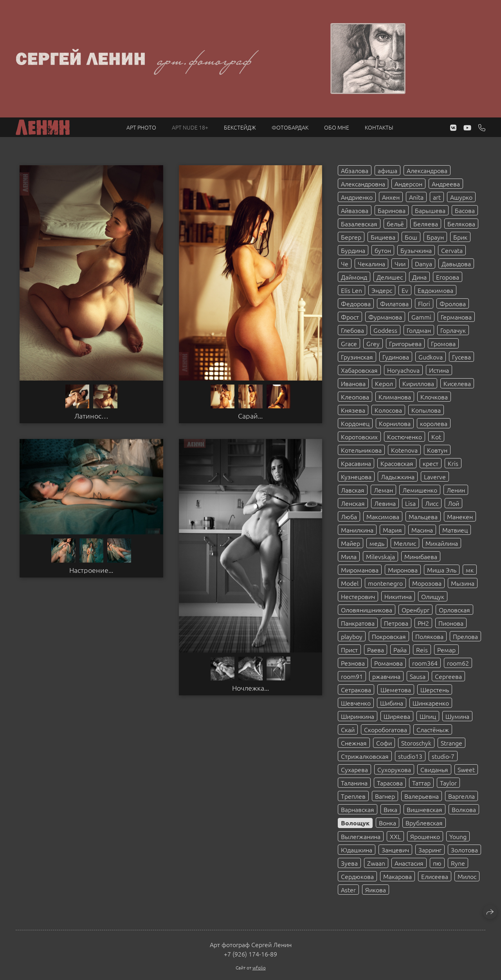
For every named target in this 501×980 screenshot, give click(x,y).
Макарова (397, 876)
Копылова (426, 410)
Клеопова (355, 397)
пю (437, 863)
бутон (383, 250)
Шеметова (396, 689)
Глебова (352, 330)
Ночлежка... (250, 688)
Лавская (353, 490)
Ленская (353, 503)
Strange (451, 743)
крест (431, 463)
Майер (351, 543)
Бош (411, 237)
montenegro (385, 583)
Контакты (379, 127)
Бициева (383, 237)
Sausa (418, 676)
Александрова (427, 170)
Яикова (376, 890)
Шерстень (435, 689)
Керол (384, 383)
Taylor (448, 783)
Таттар (421, 783)
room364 (425, 663)
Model (350, 583)
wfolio (259, 967)
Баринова (392, 210)
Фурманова (385, 317)
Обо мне (337, 127)
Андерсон (408, 184)
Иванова (353, 383)
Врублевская (424, 823)
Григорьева (405, 343)
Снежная (354, 743)
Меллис (405, 543)
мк (470, 570)
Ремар (446, 650)
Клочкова (434, 397)
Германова (456, 317)
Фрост (350, 317)
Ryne (458, 863)
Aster (348, 890)
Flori (424, 303)
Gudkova (431, 357)
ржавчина (386, 676)
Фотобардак (290, 127)
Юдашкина (357, 850)
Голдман (419, 330)
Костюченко (405, 437)
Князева (353, 410)
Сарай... (250, 416)
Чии (400, 263)
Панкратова (358, 623)
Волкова (464, 809)
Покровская (389, 636)
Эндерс (382, 290)
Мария (392, 530)
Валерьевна (422, 796)
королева (434, 423)
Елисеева (435, 876)
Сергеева (448, 676)
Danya (424, 263)
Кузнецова (356, 476)
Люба (349, 516)
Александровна (363, 184)
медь (377, 543)
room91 (352, 676)
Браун (435, 237)
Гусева (461, 357)
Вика (390, 809)
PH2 (423, 623)
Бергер (351, 237)
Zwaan (376, 863)
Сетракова (356, 689)
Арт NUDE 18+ (190, 127)
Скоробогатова (386, 729)
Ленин (456, 490)
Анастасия (409, 863)
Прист (349, 650)
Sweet (466, 769)
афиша (387, 170)
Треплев (353, 796)
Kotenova (404, 450)
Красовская (397, 463)
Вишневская (424, 809)
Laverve (435, 476)
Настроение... (91, 570)
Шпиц (428, 716)
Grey (373, 343)
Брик (460, 237)
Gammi (421, 317)
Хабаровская (359, 370)
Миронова (403, 570)
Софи (384, 743)
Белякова (461, 224)
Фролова (453, 303)
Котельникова (361, 450)
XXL (395, 836)
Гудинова (396, 357)
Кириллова (418, 383)
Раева (376, 650)
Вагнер (385, 796)
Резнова (353, 663)
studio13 (410, 756)
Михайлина (442, 543)
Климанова (395, 397)
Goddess (385, 330)
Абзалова (355, 170)
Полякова (429, 636)
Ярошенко (425, 836)
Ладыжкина (398, 476)
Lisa (410, 503)
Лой (453, 503)
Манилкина (357, 530)
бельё (395, 224)
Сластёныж (433, 729)
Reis (422, 650)
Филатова (394, 303)
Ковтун (437, 450)
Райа (400, 650)
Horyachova (403, 370)
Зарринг (430, 850)
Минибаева (421, 556)
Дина (419, 277)
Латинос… (91, 416)
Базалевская (359, 224)
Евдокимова (435, 290)
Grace (349, 343)
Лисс (432, 503)
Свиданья (434, 769)
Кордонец (355, 423)
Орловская (454, 610)
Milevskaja (380, 556)
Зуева (349, 863)
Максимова (383, 516)
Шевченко (356, 703)
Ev (405, 290)
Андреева (446, 184)
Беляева (426, 224)
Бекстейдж (240, 127)
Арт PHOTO (141, 127)
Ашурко (461, 197)
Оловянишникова (367, 610)
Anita (416, 197)
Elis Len (351, 290)
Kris (453, 463)
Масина (422, 530)
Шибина (392, 703)
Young (458, 836)
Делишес (390, 277)
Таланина (354, 783)
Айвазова (355, 210)
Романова (388, 663)
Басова (465, 210)
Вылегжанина (361, 836)
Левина (385, 503)
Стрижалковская (365, 756)
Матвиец (455, 530)
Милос (467, 876)
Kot (436, 437)
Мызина (463, 583)
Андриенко (357, 197)
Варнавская (358, 809)
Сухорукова (394, 769)
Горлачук (453, 330)
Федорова (356, 303)
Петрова (396, 623)
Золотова (464, 850)
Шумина (457, 716)
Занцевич (395, 850)
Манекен (460, 516)
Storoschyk (416, 743)
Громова (443, 343)
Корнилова (395, 423)
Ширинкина (358, 716)
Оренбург (415, 610)
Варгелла (461, 796)
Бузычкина (416, 250)
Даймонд (354, 277)
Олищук (433, 596)
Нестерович (358, 596)
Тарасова (390, 783)
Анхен (391, 197)
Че (345, 263)
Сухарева (354, 769)
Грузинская (357, 357)
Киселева (457, 383)
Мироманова (360, 570)
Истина (439, 370)
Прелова (465, 636)
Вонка (387, 823)
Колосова (388, 410)
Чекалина (371, 263)
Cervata (452, 250)
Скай (348, 729)
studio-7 (443, 756)
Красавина (356, 463)
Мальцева (423, 516)
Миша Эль (442, 570)
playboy (352, 636)
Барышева (430, 210)
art (437, 197)
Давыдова (456, 263)
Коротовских (359, 437)
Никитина (398, 596)
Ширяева (397, 716)
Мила (349, 556)
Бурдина (353, 250)
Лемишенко (420, 490)
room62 (458, 663)
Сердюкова (357, 876)
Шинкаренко (431, 703)
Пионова (451, 623)
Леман (383, 490)
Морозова (427, 583)
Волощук (355, 823)
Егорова (448, 277)
